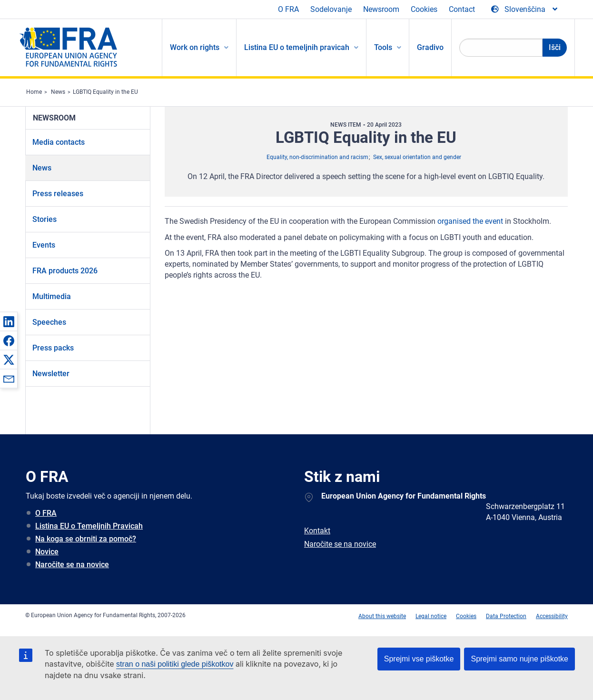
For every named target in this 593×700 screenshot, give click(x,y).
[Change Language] (525, 10)
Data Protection (506, 616)
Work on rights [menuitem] (195, 47)
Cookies (424, 9)
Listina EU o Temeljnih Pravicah (89, 526)
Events (44, 245)
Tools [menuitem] (383, 47)
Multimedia (52, 296)
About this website (382, 616)
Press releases (58, 194)
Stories (44, 219)
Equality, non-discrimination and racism (317, 157)
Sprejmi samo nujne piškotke (519, 659)
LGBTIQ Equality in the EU (105, 92)
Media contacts (59, 142)
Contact (462, 9)
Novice (47, 552)
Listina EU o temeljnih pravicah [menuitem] (297, 47)
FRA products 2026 (65, 271)
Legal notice (431, 616)
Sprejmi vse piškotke (419, 659)
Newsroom (381, 9)
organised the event (470, 221)
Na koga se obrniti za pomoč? (86, 539)
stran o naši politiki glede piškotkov (175, 664)
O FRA (288, 9)
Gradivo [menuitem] (430, 47)
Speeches (49, 322)
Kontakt (317, 531)
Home (34, 92)
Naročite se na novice (72, 565)
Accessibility (552, 616)
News (58, 92)
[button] (9, 321)
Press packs (53, 348)
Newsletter (51, 374)
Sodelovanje (331, 9)
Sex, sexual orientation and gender (417, 157)
